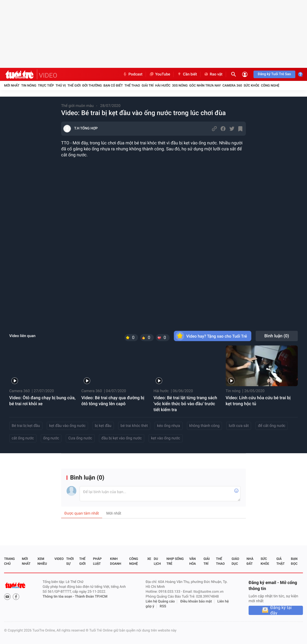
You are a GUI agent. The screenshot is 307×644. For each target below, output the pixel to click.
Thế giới (74, 85)
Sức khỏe (252, 85)
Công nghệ (270, 85)
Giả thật (280, 561)
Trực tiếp (46, 85)
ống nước (51, 438)
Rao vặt (213, 74)
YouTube (160, 74)
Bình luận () (277, 336)
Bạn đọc (294, 561)
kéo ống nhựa (169, 426)
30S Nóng (180, 85)
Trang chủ (9, 561)
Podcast (133, 74)
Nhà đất (250, 561)
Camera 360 (232, 85)
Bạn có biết (113, 85)
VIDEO (48, 75)
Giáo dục (236, 561)
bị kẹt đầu (103, 426)
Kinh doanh (116, 561)
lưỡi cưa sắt (239, 426)
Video (59, 559)
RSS (163, 606)
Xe (149, 559)
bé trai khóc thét (134, 426)
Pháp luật (97, 561)
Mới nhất (12, 85)
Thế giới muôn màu (77, 106)
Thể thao (132, 85)
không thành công (205, 426)
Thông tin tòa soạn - (59, 597)
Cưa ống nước (80, 438)
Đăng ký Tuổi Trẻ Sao (274, 74)
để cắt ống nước (272, 426)
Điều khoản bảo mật (196, 602)
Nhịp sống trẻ (175, 561)
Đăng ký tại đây (281, 610)
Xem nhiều (42, 561)
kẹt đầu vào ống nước (67, 426)
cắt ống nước (23, 438)
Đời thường (92, 85)
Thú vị (61, 85)
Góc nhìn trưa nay (205, 85)
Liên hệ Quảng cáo (160, 602)
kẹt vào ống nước (166, 438)
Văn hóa (192, 561)
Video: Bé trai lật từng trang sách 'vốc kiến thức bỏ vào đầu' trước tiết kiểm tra (185, 404)
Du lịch (157, 561)
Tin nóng (29, 85)
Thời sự (70, 561)
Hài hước (163, 85)
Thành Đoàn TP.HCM (91, 597)
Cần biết (187, 74)
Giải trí (148, 85)
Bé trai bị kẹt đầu (26, 426)
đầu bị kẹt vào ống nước (122, 438)
